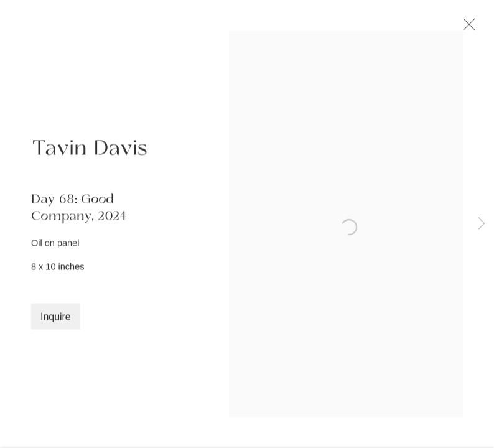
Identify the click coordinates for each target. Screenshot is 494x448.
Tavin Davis (90, 152)
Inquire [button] (56, 320)
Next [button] (482, 224)
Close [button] (468, 28)
